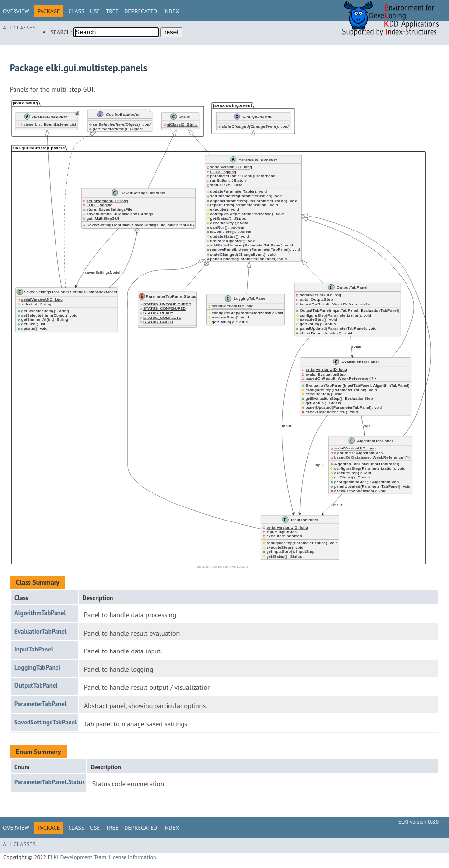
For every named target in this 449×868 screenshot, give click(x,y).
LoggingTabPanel (37, 668)
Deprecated (141, 11)
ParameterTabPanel (41, 704)
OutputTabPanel (36, 686)
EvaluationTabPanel (41, 631)
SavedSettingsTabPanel (46, 722)
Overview (16, 11)
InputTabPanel (34, 649)
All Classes (19, 27)
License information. (133, 857)
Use (95, 11)
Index (171, 11)
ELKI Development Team (77, 857)
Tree (112, 11)
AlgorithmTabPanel (40, 613)
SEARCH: (61, 32)
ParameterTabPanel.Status (50, 782)
